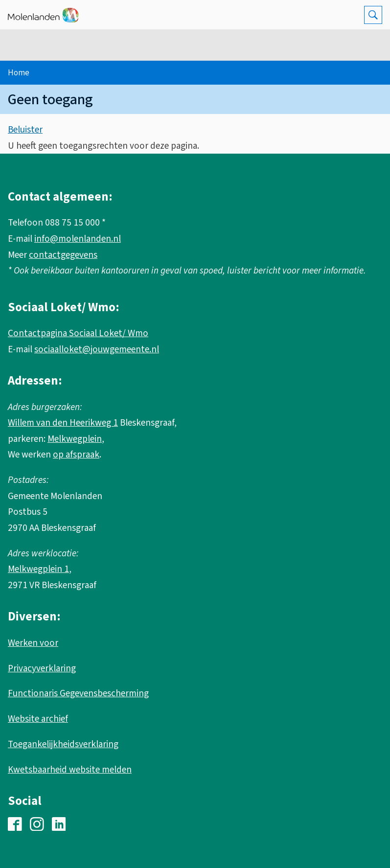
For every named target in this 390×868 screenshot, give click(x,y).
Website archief (38, 719)
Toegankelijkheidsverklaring (63, 744)
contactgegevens (63, 255)
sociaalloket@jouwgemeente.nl (97, 349)
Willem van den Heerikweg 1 (63, 423)
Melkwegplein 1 (38, 569)
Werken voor (33, 643)
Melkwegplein (75, 439)
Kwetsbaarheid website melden (70, 770)
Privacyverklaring (42, 668)
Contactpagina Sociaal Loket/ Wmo (78, 333)
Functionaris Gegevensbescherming (78, 693)
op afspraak (76, 455)
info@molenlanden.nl (78, 239)
